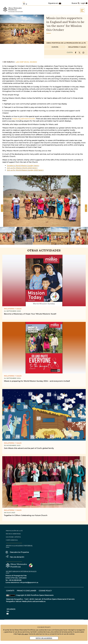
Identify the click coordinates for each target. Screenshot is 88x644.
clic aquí (25, 634)
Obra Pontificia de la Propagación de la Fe (66, 43)
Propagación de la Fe (14, 531)
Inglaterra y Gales (77, 47)
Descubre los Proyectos (19, 552)
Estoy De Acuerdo (44, 638)
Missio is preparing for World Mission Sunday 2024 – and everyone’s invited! (37, 381)
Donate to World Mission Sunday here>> (23, 166)
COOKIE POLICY (45, 591)
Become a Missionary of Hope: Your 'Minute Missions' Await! (30, 314)
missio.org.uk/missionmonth (23, 119)
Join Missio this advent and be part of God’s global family (29, 448)
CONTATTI (10, 591)
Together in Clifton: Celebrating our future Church (26, 515)
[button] (24, 236)
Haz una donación (17, 557)
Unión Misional (12, 540)
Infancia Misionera (13, 534)
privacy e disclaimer (26, 591)
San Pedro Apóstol (13, 537)
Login (84, 3)
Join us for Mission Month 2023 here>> (22, 168)
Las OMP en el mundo (26, 62)
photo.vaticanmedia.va (36, 601)
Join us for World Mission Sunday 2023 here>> (25, 170)
